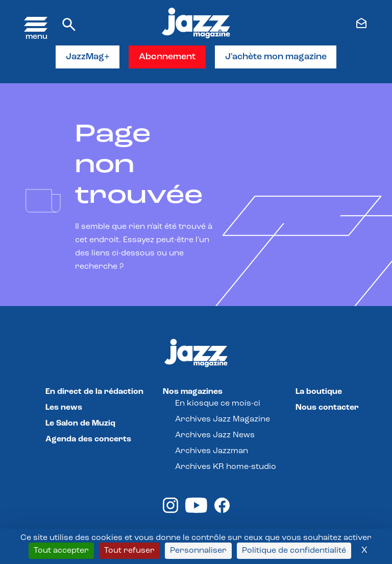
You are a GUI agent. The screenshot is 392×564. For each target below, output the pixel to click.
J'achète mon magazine (276, 57)
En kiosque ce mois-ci (218, 404)
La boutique (319, 392)
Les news (64, 408)
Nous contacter (327, 408)
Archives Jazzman (212, 452)
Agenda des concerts (88, 440)
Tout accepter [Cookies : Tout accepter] (61, 551)
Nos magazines (193, 392)
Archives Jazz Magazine (223, 420)
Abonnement (168, 57)
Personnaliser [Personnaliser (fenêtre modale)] (198, 551)
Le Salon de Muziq (80, 424)
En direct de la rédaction (94, 392)
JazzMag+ (88, 57)
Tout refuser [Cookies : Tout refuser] (129, 551)
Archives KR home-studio (226, 467)
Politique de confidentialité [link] (294, 551)
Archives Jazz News (215, 436)
